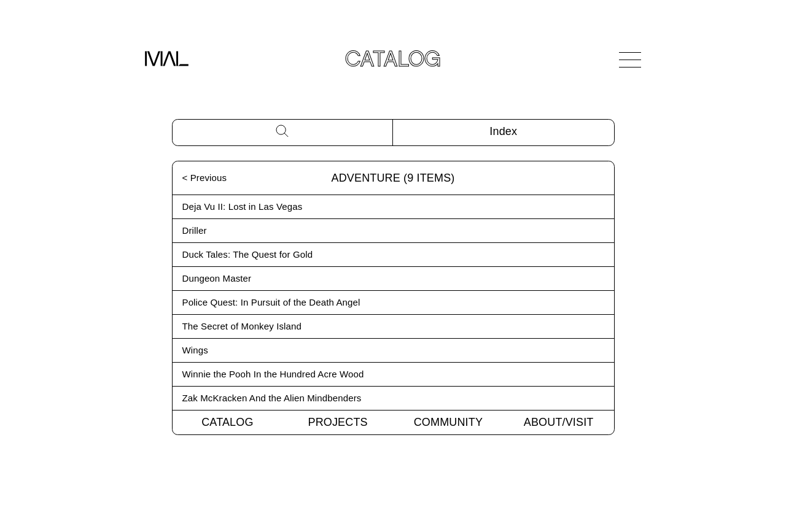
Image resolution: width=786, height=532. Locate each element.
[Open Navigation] (630, 60)
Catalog (227, 422)
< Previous (205, 178)
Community (448, 422)
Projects (338, 422)
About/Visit (559, 422)
